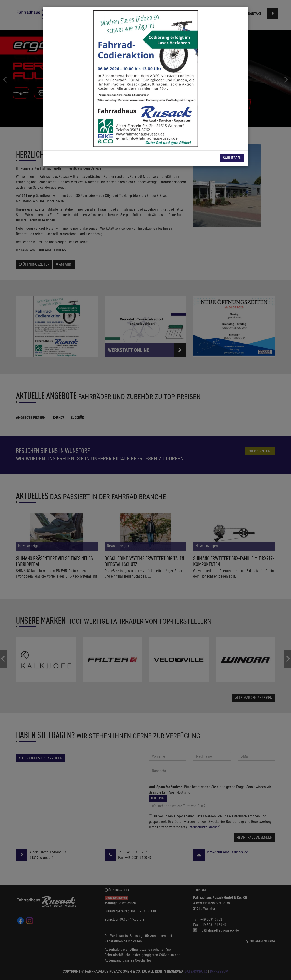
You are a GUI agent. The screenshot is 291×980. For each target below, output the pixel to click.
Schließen (232, 158)
